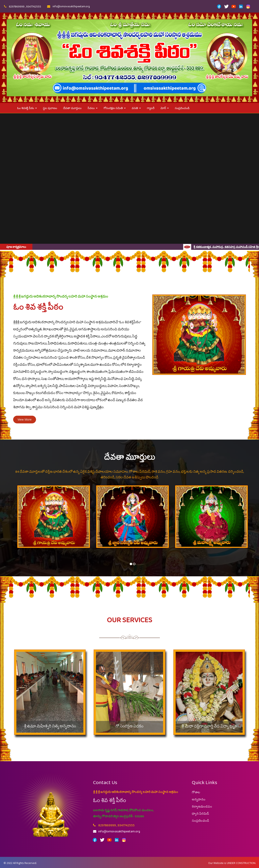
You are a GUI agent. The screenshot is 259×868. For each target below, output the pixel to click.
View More (25, 419)
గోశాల (196, 793)
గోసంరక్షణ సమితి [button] (115, 108)
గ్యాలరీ (151, 108)
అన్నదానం (199, 800)
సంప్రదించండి (182, 108)
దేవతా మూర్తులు (72, 108)
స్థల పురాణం (50, 108)
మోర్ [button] (165, 108)
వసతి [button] (136, 108)
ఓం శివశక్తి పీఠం (27, 108)
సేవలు (93, 108)
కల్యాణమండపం (202, 808)
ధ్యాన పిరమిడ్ (200, 815)
